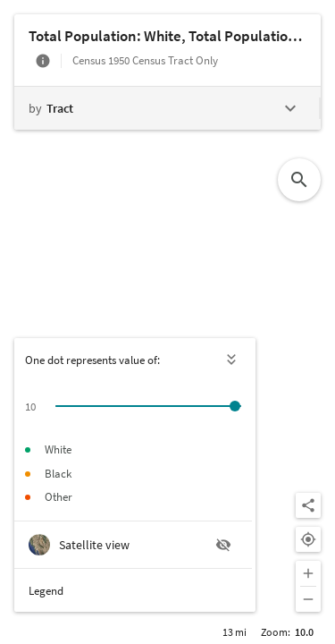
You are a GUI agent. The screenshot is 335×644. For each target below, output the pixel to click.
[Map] (167, 322)
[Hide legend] (232, 360)
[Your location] (308, 539)
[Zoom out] (308, 599)
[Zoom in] (308, 573)
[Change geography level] (167, 108)
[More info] (43, 61)
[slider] (235, 406)
